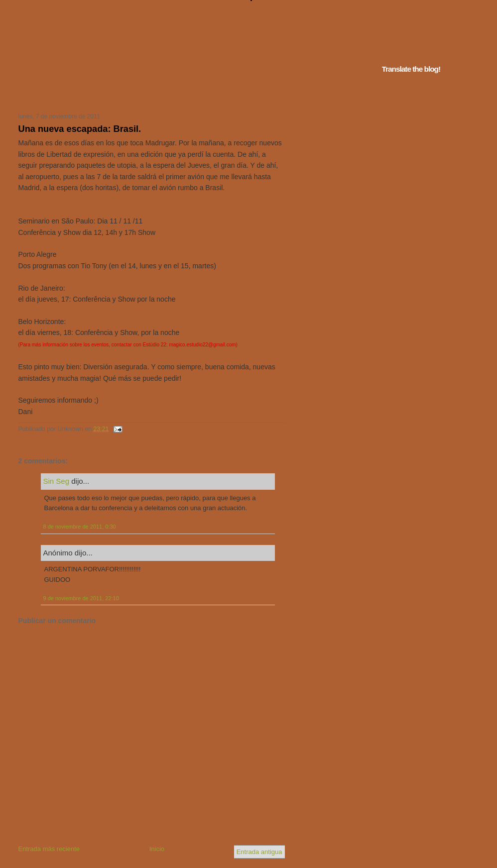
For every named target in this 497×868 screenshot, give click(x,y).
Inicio (157, 849)
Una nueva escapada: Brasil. (80, 129)
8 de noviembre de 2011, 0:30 (80, 527)
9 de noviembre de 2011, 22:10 (81, 598)
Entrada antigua (259, 852)
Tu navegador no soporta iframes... (149, 94)
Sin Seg (57, 481)
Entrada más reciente (49, 849)
